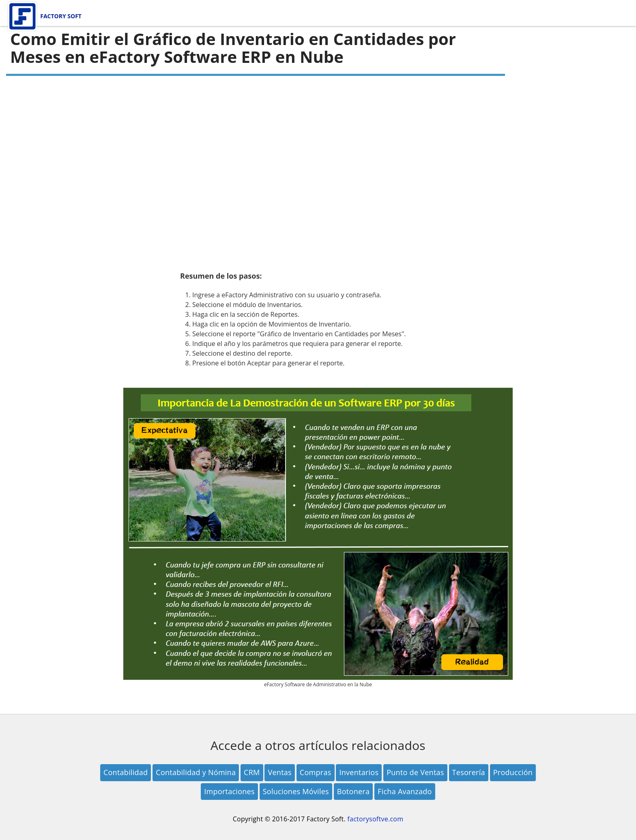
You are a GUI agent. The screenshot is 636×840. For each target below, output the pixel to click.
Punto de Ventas (415, 772)
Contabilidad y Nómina (196, 772)
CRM (252, 772)
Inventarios (359, 772)
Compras (316, 772)
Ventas (279, 772)
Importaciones (229, 791)
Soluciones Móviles (296, 791)
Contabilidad (126, 772)
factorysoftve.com (375, 819)
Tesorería (469, 772)
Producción (513, 772)
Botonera (353, 791)
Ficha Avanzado (405, 791)
